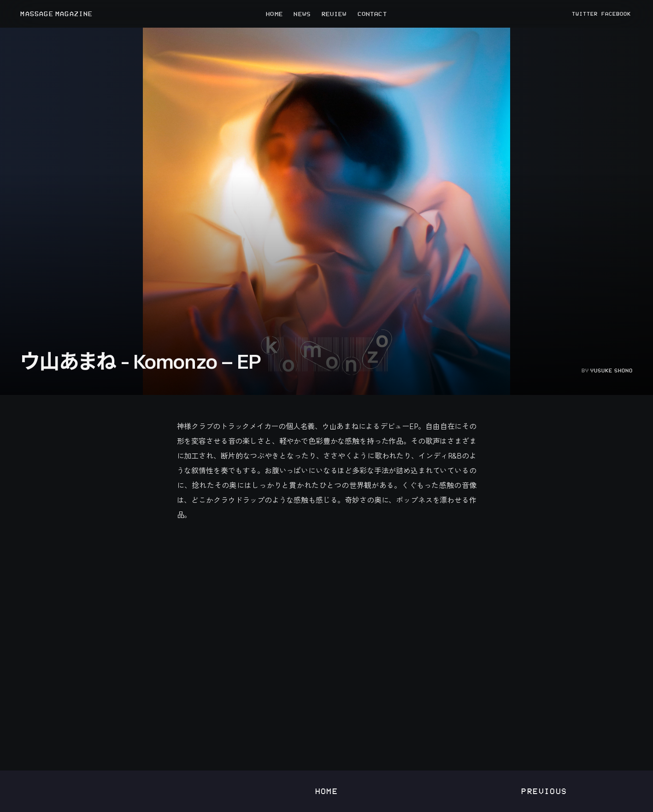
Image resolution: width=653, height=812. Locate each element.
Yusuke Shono (612, 371)
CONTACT (372, 14)
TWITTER (585, 14)
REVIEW (334, 14)
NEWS (302, 14)
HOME (274, 14)
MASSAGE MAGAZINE (56, 14)
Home (327, 791)
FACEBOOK (616, 14)
